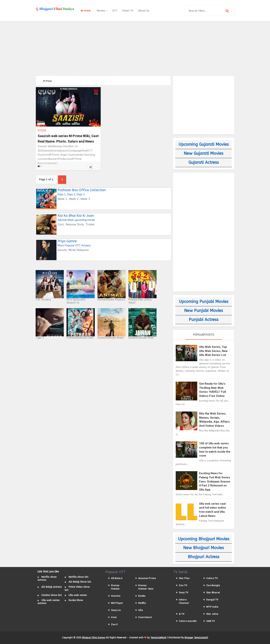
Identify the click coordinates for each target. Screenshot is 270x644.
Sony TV (184, 592)
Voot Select (145, 617)
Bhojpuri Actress (204, 557)
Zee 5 (114, 624)
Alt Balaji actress (52, 587)
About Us (144, 11)
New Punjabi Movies (204, 311)
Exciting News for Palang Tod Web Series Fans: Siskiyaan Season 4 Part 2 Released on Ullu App (215, 481)
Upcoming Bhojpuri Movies (204, 539)
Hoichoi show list (52, 595)
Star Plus (184, 578)
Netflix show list (78, 577)
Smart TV (128, 11)
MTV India (212, 607)
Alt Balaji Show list (80, 582)
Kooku (142, 596)
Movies (102, 11)
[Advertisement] (135, 48)
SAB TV (211, 621)
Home (86, 11)
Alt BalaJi (117, 578)
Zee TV (183, 585)
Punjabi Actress (204, 320)
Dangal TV (212, 600)
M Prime (42, 130)
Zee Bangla (213, 585)
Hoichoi (116, 596)
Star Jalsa (212, 614)
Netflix (142, 603)
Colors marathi (188, 621)
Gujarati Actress (204, 162)
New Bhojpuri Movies (204, 548)
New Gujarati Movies (204, 153)
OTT (115, 11)
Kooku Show (76, 600)
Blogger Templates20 (196, 638)
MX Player (117, 603)
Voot (114, 617)
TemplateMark (158, 638)
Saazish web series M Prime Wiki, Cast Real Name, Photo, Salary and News (68, 138)
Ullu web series (78, 595)
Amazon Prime (147, 578)
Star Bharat (213, 592)
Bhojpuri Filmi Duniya (94, 638)
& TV (182, 614)
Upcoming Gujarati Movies (204, 144)
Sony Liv (116, 610)
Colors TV (212, 578)
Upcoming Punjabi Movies (204, 302)
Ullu (141, 610)
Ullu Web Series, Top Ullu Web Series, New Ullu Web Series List (213, 351)
